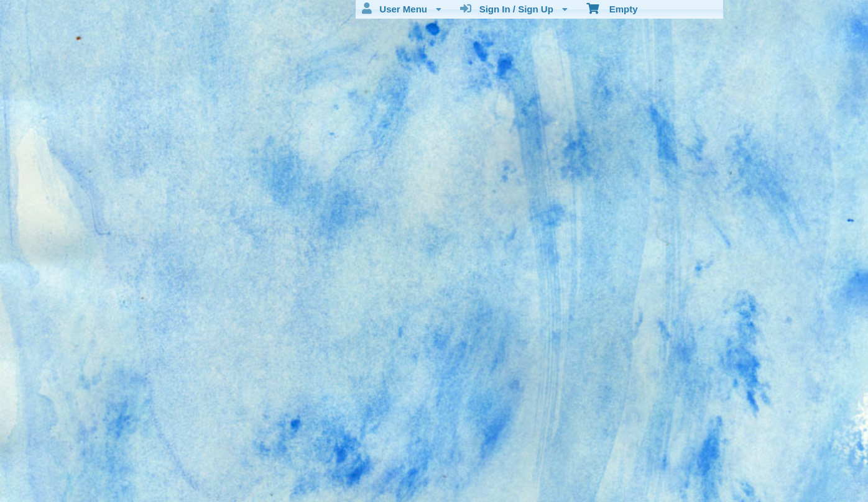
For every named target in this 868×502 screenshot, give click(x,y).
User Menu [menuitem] (402, 9)
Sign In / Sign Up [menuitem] (514, 9)
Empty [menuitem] (612, 8)
